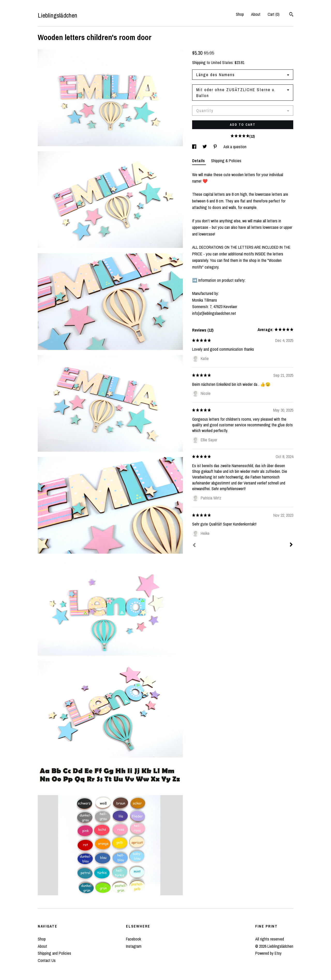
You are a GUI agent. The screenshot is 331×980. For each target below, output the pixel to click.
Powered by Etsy (268, 953)
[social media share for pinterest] (216, 147)
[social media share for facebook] (195, 147)
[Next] (291, 545)
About (256, 14)
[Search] (291, 15)
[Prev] (194, 546)
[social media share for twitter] (205, 147)
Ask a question (235, 147)
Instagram (134, 946)
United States (222, 62)
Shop (240, 14)
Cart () (274, 14)
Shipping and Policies (54, 953)
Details (199, 161)
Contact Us (47, 960)
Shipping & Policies (226, 161)
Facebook (133, 939)
